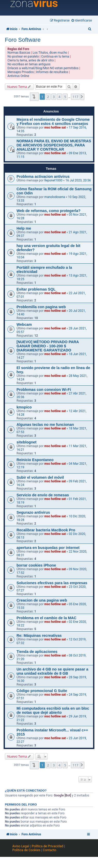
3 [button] (54, 97)
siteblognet (26, 442)
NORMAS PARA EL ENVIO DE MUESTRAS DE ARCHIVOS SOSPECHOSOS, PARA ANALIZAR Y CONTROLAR (54, 145)
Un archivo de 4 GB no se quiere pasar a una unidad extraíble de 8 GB (52, 671)
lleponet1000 (53, 180)
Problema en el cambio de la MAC (46, 618)
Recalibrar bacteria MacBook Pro (46, 530)
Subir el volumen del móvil (40, 477)
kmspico (24, 407)
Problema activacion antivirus (43, 177)
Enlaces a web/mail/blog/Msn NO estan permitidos (43, 68)
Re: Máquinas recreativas (39, 636)
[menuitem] (82, 21)
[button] (34, 97)
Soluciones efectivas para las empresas (52, 583)
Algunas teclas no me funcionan (45, 425)
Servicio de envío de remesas (43, 495)
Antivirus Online (18, 76)
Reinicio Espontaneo (35, 460)
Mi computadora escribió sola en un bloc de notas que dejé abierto (53, 710)
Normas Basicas (19, 53)
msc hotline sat (55, 128)
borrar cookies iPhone (36, 565)
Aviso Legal (21, 846)
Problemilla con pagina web (41, 307)
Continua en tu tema (55, 57)
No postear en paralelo (23, 57)
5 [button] (65, 97)
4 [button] (59, 97)
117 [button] (75, 97)
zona (34, 3)
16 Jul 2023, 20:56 (78, 180)
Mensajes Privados (21, 72)
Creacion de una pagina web (42, 600)
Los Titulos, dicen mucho (50, 53)
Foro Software (23, 40)
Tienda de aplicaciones (37, 652)
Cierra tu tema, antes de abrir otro (31, 60)
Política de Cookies (26, 850)
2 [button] (48, 97)
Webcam (24, 324)
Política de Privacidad (48, 846)
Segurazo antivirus (33, 512)
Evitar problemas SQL (36, 289)
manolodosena (55, 197)
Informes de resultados (52, 72)
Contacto (50, 850)
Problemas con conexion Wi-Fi (44, 390)
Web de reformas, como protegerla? (48, 211)
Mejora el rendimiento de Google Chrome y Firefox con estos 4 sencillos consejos (53, 122)
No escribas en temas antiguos (29, 64)
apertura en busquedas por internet (48, 548)
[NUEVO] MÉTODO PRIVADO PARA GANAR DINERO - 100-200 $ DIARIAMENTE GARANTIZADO (48, 346)
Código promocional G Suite (42, 691)
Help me (24, 228)
